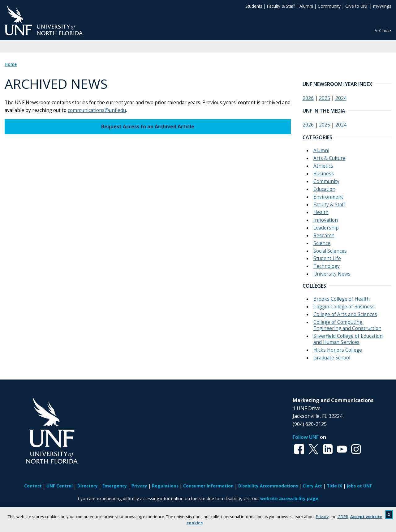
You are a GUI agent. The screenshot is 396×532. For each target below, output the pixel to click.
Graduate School (332, 358)
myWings (382, 6)
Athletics (323, 166)
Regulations (165, 486)
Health (321, 212)
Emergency (115, 486)
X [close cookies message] (389, 515)
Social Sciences (330, 251)
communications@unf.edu (97, 110)
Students (254, 6)
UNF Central (60, 486)
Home (11, 64)
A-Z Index (383, 30)
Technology (327, 266)
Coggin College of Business (344, 307)
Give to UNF (357, 6)
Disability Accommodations (268, 486)
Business (324, 174)
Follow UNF (306, 437)
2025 (325, 98)
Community (329, 6)
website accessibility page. (290, 498)
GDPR (343, 517)
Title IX (334, 486)
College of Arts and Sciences (345, 314)
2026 (308, 98)
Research (324, 236)
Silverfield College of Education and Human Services (348, 339)
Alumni (306, 6)
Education (324, 189)
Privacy (322, 517)
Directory (88, 486)
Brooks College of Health (342, 299)
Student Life (327, 258)
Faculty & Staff (281, 6)
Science (322, 243)
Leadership (326, 228)
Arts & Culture (329, 158)
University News (332, 274)
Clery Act (312, 486)
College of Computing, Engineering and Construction (347, 325)
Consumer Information (208, 486)
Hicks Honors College (338, 350)
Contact (33, 486)
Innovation (326, 220)
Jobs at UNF (359, 486)
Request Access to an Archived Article (148, 127)
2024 (341, 98)
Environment (328, 197)
